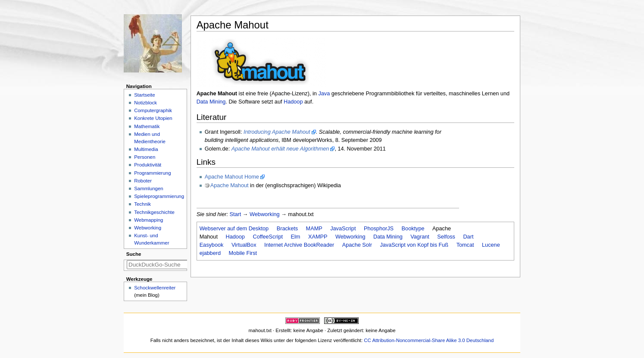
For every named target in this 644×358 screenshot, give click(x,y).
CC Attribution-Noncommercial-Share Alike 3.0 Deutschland (429, 340)
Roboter (143, 181)
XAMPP (318, 237)
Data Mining (211, 102)
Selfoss (446, 237)
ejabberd (210, 253)
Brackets (287, 229)
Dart (468, 237)
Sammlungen (148, 188)
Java (324, 94)
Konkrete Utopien (153, 118)
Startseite (144, 95)
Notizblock (145, 103)
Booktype (413, 229)
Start (236, 214)
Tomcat (465, 245)
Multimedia (146, 149)
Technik (142, 204)
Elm (296, 237)
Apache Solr (357, 245)
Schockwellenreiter (155, 288)
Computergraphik (153, 110)
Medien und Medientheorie (150, 138)
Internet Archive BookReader (299, 245)
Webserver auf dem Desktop (234, 229)
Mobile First (243, 253)
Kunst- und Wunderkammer (152, 239)
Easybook (212, 245)
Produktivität (148, 165)
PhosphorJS (379, 229)
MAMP (314, 229)
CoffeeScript (268, 237)
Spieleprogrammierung (159, 196)
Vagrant (420, 237)
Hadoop (293, 102)
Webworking (265, 214)
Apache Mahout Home (232, 177)
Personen (145, 157)
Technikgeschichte (154, 212)
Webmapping (148, 220)
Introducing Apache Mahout (277, 132)
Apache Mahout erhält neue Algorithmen (280, 149)
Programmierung (152, 173)
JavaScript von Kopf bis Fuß (414, 245)
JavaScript (343, 229)
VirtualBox (244, 245)
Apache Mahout (230, 185)
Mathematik (147, 126)
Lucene (491, 245)
